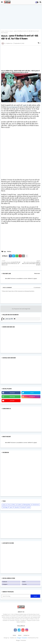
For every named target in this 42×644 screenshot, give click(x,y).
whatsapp (12, 397)
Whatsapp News (27, 505)
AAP (25, 105)
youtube (12, 401)
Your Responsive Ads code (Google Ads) (21, 309)
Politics (7, 31)
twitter (32, 393)
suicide (28, 507)
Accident (19, 505)
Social (4, 505)
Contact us (26, 635)
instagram (32, 397)
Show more (37, 273)
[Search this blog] (16, 596)
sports (11, 507)
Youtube (24, 584)
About (20, 635)
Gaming (23, 507)
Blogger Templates (22, 638)
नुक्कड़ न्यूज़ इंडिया (9, 319)
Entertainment (36, 505)
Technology (5, 507)
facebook (12, 393)
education (17, 507)
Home (3, 31)
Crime (9, 505)
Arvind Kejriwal (12, 107)
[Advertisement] (21, 17)
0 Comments (37, 287)
